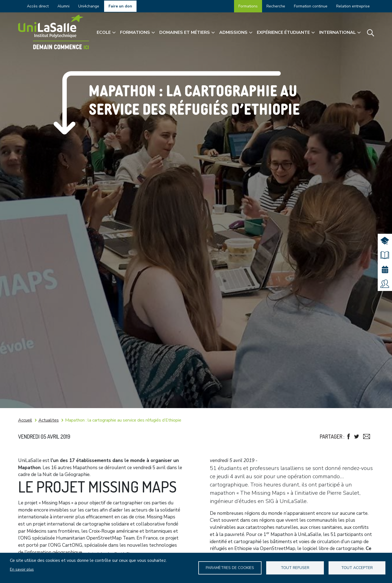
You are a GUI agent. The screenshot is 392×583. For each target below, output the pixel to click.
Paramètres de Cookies (230, 568)
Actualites (49, 420)
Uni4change (89, 6)
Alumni (63, 6)
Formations (248, 6)
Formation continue (311, 6)
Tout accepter (357, 568)
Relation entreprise (353, 6)
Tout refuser (296, 568)
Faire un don (120, 6)
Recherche (276, 6)
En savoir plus (22, 569)
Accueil (25, 420)
